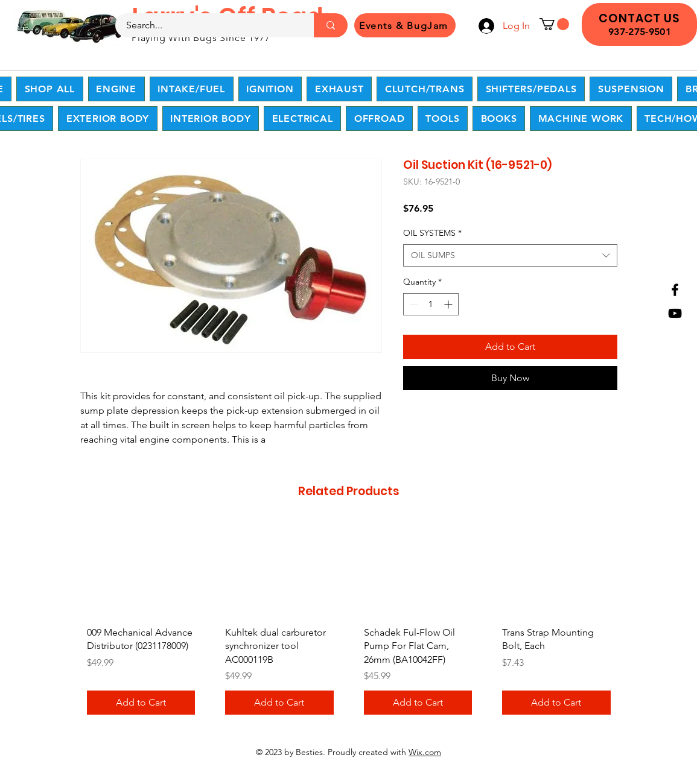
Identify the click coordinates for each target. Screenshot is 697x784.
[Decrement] (412, 304)
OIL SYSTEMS (432, 233)
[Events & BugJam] (405, 25)
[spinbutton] (431, 304)
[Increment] (449, 304)
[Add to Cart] (141, 703)
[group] (349, 623)
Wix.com (425, 752)
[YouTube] (675, 313)
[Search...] (207, 25)
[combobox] (510, 256)
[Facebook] (675, 290)
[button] (554, 24)
